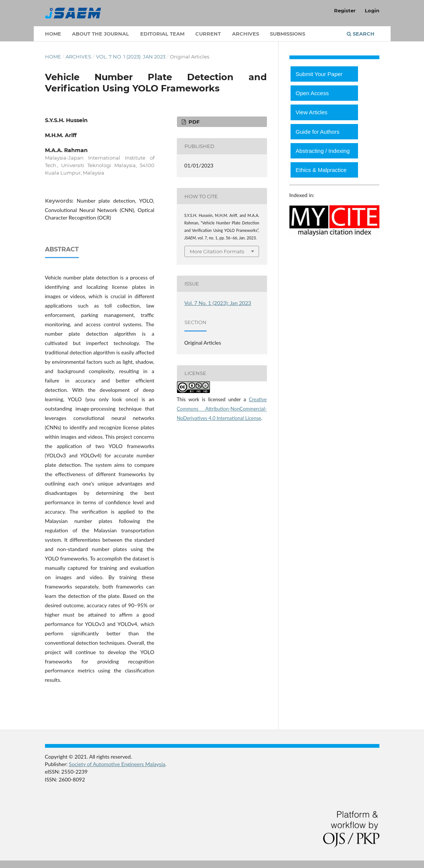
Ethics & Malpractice (321, 170)
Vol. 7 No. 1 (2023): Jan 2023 (131, 57)
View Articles (312, 112)
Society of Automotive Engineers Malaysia (117, 764)
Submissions (288, 34)
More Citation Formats (217, 251)
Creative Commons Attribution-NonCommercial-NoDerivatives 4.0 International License (222, 409)
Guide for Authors (318, 132)
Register (345, 10)
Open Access (312, 93)
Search (361, 34)
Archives (246, 34)
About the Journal (100, 34)
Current (208, 34)
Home (53, 34)
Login (372, 10)
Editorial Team (162, 34)
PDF (193, 122)
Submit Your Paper (319, 74)
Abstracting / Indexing (323, 151)
